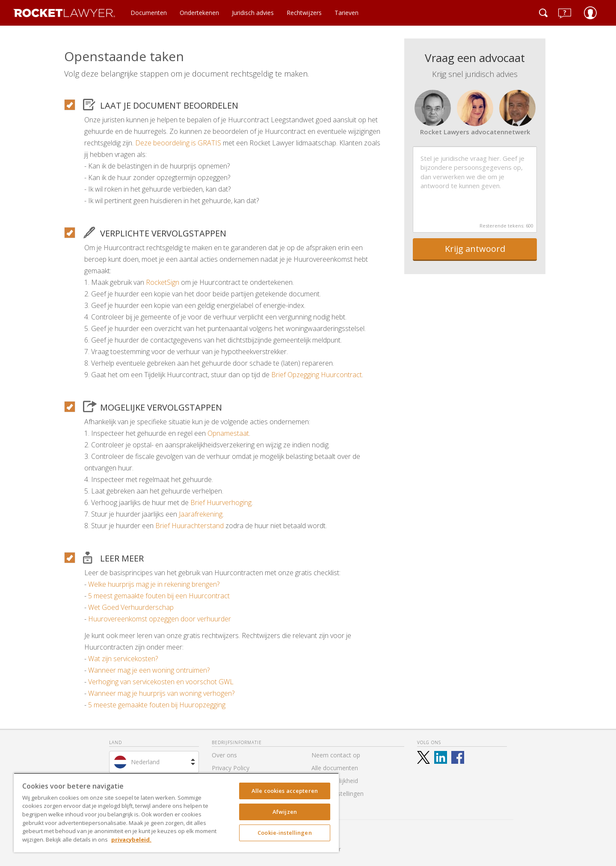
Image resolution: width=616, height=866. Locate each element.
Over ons (224, 755)
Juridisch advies (253, 13)
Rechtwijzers (304, 13)
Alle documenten (335, 768)
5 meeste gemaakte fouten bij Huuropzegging (157, 705)
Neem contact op (336, 755)
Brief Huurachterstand (190, 526)
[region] (176, 813)
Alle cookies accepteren (285, 791)
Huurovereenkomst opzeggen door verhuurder (160, 619)
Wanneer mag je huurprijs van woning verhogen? (161, 693)
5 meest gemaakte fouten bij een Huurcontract (159, 596)
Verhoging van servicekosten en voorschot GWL (161, 682)
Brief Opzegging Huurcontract (317, 375)
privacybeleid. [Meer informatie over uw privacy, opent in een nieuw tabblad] (131, 839)
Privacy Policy (231, 768)
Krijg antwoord (475, 249)
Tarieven (346, 13)
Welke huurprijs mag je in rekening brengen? (154, 584)
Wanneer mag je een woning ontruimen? (149, 670)
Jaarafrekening (201, 514)
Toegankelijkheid (335, 781)
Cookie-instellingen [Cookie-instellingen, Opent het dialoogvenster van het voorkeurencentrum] (284, 833)
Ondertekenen (199, 13)
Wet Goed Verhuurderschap (131, 607)
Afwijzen (285, 812)
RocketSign (163, 282)
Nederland (145, 762)
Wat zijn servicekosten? (123, 659)
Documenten (149, 13)
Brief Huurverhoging (221, 502)
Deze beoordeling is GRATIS (178, 143)
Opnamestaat (228, 433)
